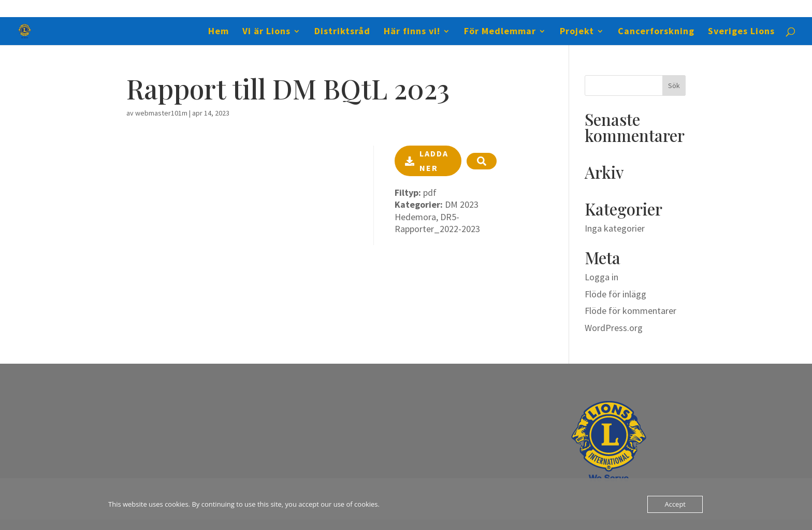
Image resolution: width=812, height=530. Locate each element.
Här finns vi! (412, 32)
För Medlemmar (500, 32)
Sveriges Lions (741, 32)
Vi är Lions (266, 32)
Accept (675, 504)
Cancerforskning (656, 32)
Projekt (577, 32)
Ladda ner (427, 160)
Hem (219, 32)
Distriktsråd (342, 32)
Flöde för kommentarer (630, 311)
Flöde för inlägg (615, 294)
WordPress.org (614, 328)
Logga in (601, 277)
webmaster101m (161, 113)
